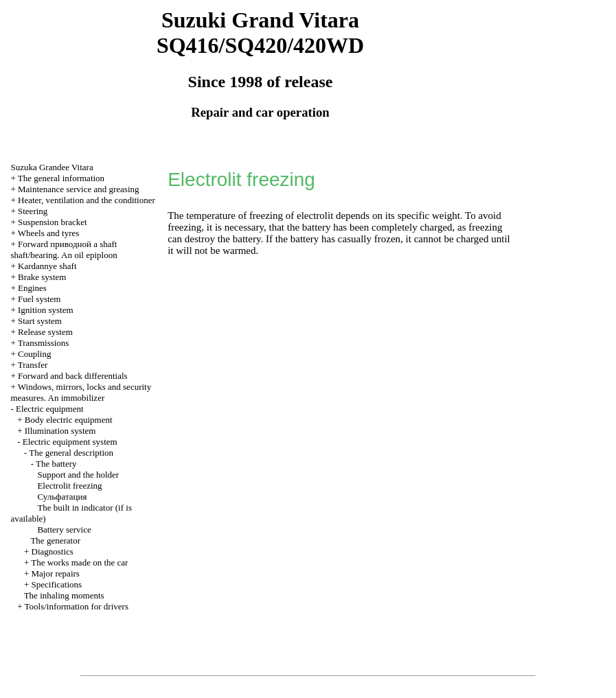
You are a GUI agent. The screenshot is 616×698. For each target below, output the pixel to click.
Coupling (34, 354)
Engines (32, 288)
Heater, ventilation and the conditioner (87, 200)
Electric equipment (50, 409)
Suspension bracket (53, 222)
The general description (71, 453)
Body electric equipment (69, 420)
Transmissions (44, 343)
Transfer (33, 365)
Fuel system (39, 299)
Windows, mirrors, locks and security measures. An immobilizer (81, 392)
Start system (40, 321)
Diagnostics (53, 551)
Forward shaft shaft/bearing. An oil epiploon (64, 249)
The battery (56, 464)
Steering (33, 211)
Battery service (64, 530)
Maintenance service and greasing (79, 189)
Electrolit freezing (69, 486)
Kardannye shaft (47, 266)
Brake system (42, 277)
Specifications (57, 584)
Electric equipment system (70, 442)
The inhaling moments (64, 595)
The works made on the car (79, 562)
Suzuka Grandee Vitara (52, 167)
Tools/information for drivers (77, 606)
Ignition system (46, 310)
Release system (45, 332)
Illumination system (60, 431)
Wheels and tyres (49, 233)
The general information (61, 178)
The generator (55, 540)
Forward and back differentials (73, 376)
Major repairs (56, 573)
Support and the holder (78, 475)
